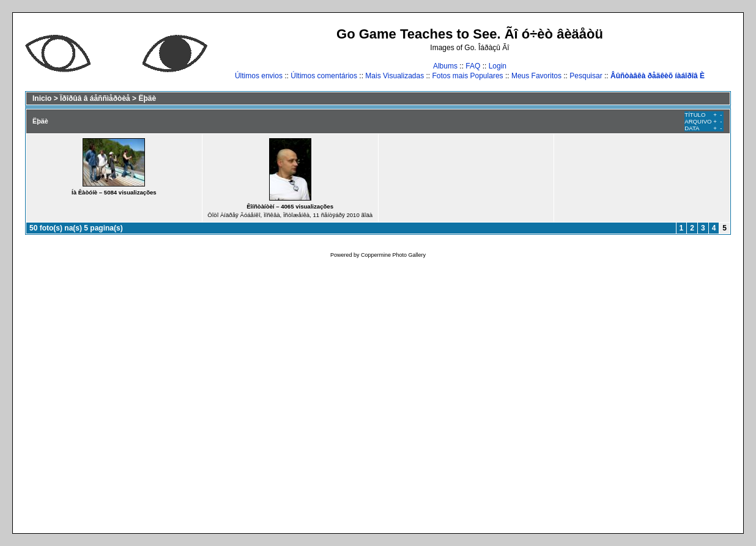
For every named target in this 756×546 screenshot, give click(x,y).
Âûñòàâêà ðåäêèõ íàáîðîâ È (658, 76)
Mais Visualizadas (395, 76)
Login (498, 66)
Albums (445, 66)
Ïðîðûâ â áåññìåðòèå (95, 98)
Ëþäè (147, 98)
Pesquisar (586, 76)
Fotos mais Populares (468, 76)
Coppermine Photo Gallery (393, 255)
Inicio (42, 98)
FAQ (473, 66)
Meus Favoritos (536, 76)
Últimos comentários (324, 76)
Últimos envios (259, 76)
